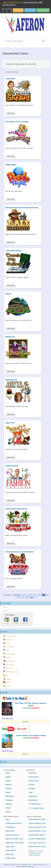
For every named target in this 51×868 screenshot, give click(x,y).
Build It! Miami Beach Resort (16, 509)
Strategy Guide (36, 808)
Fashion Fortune (12, 466)
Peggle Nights (11, 165)
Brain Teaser (8, 664)
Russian (8, 812)
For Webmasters (35, 804)
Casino (7, 682)
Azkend (8, 294)
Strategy (7, 679)
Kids (6, 675)
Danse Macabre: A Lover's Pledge (39, 831)
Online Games (43, 10)
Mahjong (7, 639)
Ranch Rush (10, 831)
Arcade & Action (10, 636)
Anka (7, 819)
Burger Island (10, 858)
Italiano (8, 792)
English (8, 777)
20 (36, 595)
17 (24, 595)
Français (9, 789)
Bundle (7, 686)
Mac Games (30, 10)
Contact (31, 785)
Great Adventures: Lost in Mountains (20, 552)
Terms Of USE (34, 781)
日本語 (8, 808)
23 (48, 595)
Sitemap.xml (31, 867)
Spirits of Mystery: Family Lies (39, 823)
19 (32, 595)
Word (6, 650)
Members (32, 789)
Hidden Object (9, 654)
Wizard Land (10, 337)
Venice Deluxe (11, 850)
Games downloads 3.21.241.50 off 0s (22, 4)
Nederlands (10, 796)
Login (5, 607)
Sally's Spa (9, 854)
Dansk (8, 773)
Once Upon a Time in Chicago (17, 122)
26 (27, 597)
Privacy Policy (34, 777)
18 (28, 595)
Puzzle (7, 643)
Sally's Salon (10, 847)
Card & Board (9, 646)
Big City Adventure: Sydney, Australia (16, 839)
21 (40, 595)
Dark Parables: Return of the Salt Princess (39, 835)
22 (44, 595)
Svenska (9, 804)
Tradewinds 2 (10, 827)
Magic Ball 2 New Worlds (14, 843)
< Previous (17, 595)
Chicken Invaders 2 (12, 835)
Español (8, 785)
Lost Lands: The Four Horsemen (39, 843)
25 (23, 597)
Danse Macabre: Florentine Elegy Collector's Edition (39, 819)
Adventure (8, 668)
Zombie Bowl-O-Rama (14, 823)
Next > (32, 597)
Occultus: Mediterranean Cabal (39, 839)
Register (6, 611)
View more (11, 113)
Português (9, 800)
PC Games (18, 10)
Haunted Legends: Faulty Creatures (39, 827)
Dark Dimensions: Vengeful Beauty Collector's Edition (39, 847)
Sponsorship (33, 800)
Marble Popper (9, 661)
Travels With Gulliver (13, 251)
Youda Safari (10, 79)
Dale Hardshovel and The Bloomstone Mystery (23, 208)
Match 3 (7, 657)
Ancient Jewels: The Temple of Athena (31, 736)
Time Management (10, 671)
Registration (33, 796)
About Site (32, 773)
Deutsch (8, 781)
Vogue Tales (10, 423)
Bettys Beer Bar (11, 380)
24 (19, 597)
